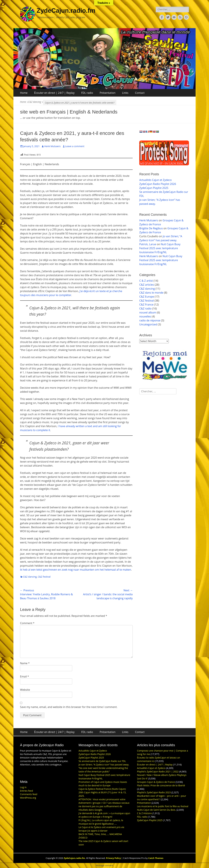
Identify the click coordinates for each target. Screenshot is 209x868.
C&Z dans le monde (151, 293)
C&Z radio (145, 308)
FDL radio (87, 93)
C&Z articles (147, 285)
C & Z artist (146, 281)
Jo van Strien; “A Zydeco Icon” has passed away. (104, 765)
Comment (27, 623)
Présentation (108, 93)
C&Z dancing (36, 102)
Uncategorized (148, 324)
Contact (140, 93)
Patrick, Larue (148, 244)
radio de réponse (150, 320)
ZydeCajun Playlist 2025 (154, 188)
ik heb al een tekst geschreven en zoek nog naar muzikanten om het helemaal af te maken (76, 570)
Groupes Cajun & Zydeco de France (156, 782)
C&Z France (146, 305)
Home (24, 93)
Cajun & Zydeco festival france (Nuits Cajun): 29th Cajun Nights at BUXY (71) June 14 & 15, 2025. (102, 792)
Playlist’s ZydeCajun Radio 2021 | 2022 (158, 771)
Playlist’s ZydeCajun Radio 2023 (154, 792)
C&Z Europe (147, 297)
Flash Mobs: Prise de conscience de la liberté (161, 785)
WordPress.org (28, 798)
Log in (23, 787)
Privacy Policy (114, 858)
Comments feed (29, 794)
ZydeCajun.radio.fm (66, 11)
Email (25, 676)
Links (125, 93)
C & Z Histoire (144, 813)
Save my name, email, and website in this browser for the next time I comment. (69, 707)
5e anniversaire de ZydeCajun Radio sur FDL (102, 761)
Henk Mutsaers (52, 146)
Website (25, 690)
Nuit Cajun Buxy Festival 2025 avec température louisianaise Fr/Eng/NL (160, 248)
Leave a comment (75, 146)
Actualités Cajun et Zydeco (156, 180)
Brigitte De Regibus (151, 228)
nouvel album (148, 312)
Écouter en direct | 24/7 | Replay (54, 93)
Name (25, 663)
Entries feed (26, 791)
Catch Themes (156, 858)
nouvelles (145, 316)
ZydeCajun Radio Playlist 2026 (158, 184)
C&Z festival (44, 577)
